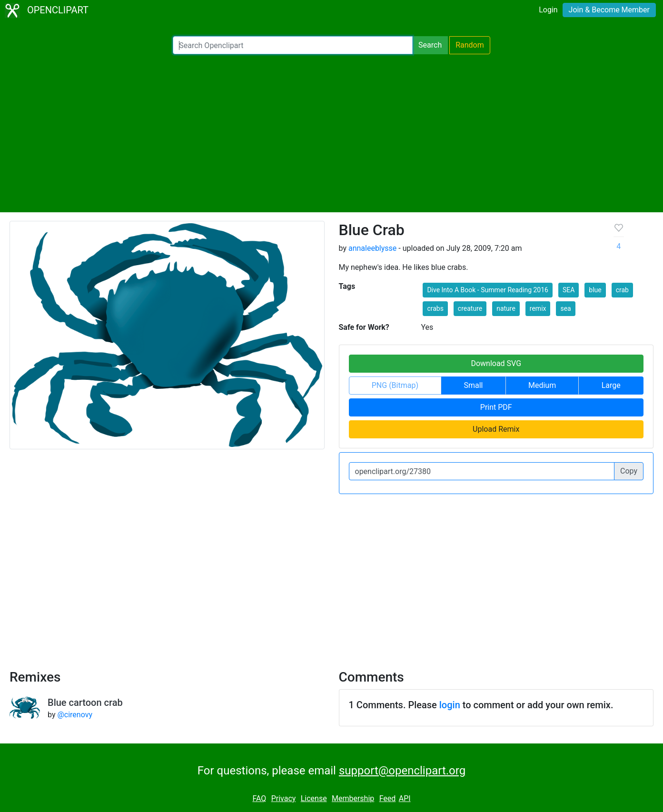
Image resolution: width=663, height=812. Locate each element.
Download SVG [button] (496, 363)
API (405, 798)
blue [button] (595, 290)
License (314, 798)
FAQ (259, 798)
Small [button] (473, 385)
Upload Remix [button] (496, 429)
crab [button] (622, 290)
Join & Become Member (609, 10)
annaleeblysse (372, 248)
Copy (629, 471)
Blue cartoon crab (85, 703)
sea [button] (565, 308)
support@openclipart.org (402, 771)
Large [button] (611, 385)
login (450, 705)
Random (470, 45)
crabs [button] (435, 308)
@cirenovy (75, 715)
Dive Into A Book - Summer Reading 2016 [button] (488, 290)
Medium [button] (542, 385)
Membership (353, 798)
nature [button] (506, 308)
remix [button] (538, 308)
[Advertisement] (332, 133)
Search (430, 45)
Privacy (284, 798)
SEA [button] (569, 290)
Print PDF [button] (496, 407)
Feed (388, 798)
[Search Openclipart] (293, 45)
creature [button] (470, 308)
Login (548, 10)
